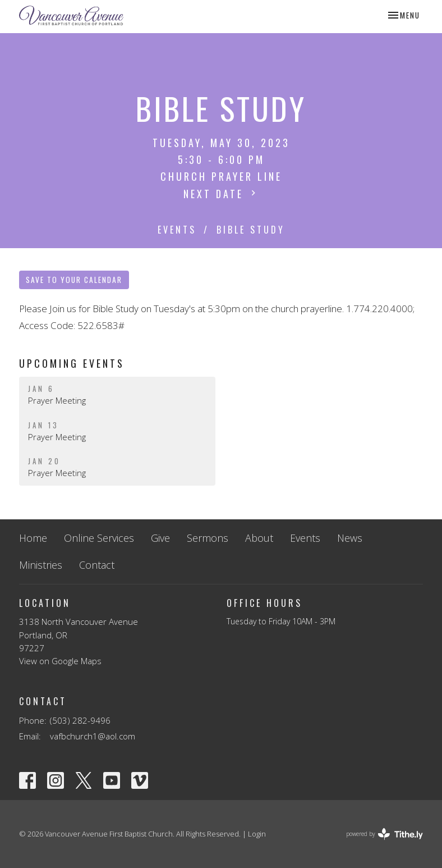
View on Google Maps (60, 661)
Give (160, 538)
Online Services (99, 538)
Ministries (41, 565)
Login (257, 834)
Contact (97, 565)
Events (177, 230)
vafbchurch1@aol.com (93, 736)
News (350, 538)
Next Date (221, 194)
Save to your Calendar (74, 280)
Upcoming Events (72, 363)
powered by (385, 834)
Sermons (208, 538)
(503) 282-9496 (80, 720)
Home (33, 538)
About (259, 538)
